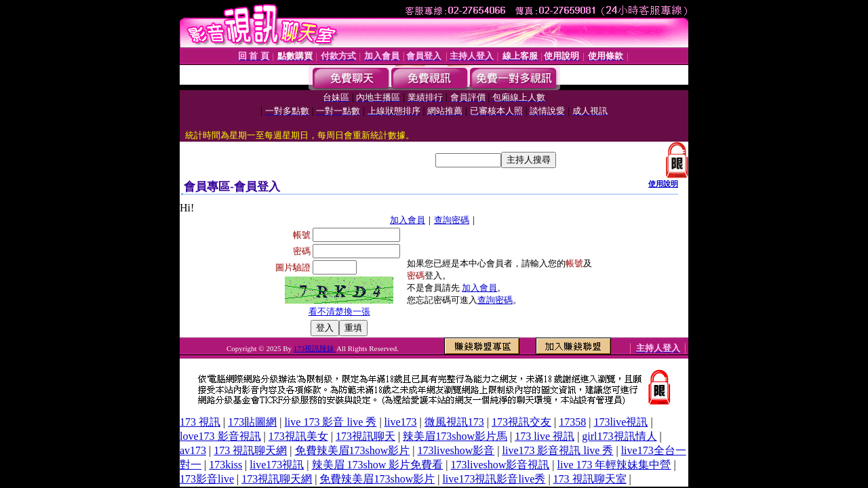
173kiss (225, 465)
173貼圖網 (252, 422)
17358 (572, 422)
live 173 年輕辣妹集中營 (614, 465)
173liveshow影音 (456, 450)
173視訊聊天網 (277, 479)
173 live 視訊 (545, 436)
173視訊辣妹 (315, 348)
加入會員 (408, 220)
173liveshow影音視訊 (500, 465)
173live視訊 (620, 422)
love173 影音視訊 (220, 436)
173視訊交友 (521, 422)
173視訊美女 (298, 436)
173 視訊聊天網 (250, 450)
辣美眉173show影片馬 (455, 436)
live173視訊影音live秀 (494, 479)
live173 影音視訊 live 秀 (557, 450)
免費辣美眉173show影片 (353, 450)
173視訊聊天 (366, 436)
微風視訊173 (454, 422)
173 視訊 (200, 422)
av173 (193, 450)
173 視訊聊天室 (590, 479)
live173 (401, 422)
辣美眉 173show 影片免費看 (378, 465)
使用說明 (663, 184)
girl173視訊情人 (619, 436)
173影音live (207, 479)
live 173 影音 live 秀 (330, 422)
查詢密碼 (452, 220)
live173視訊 (277, 465)
